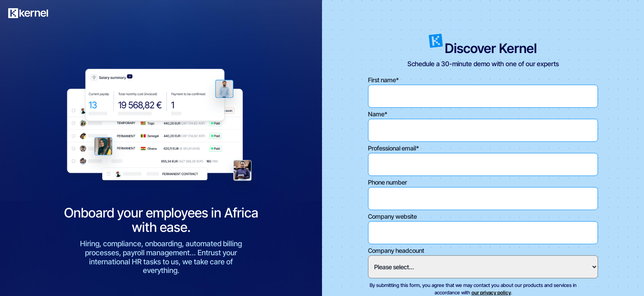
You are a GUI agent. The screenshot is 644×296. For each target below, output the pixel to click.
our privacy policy (491, 293)
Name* (378, 114)
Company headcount (396, 251)
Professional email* (393, 148)
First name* (383, 80)
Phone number (388, 182)
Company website (392, 216)
